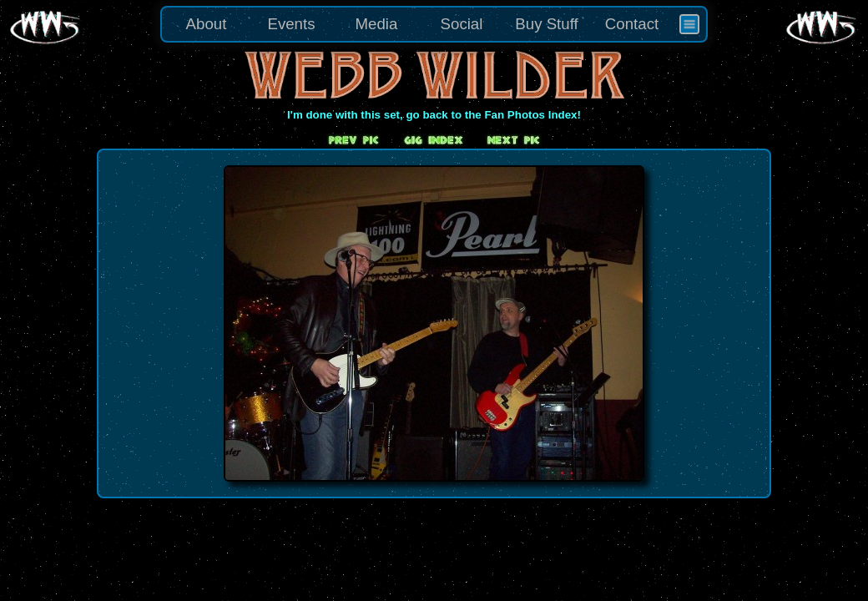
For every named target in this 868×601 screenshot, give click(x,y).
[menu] (434, 24)
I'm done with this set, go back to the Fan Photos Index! (434, 115)
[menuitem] (689, 24)
